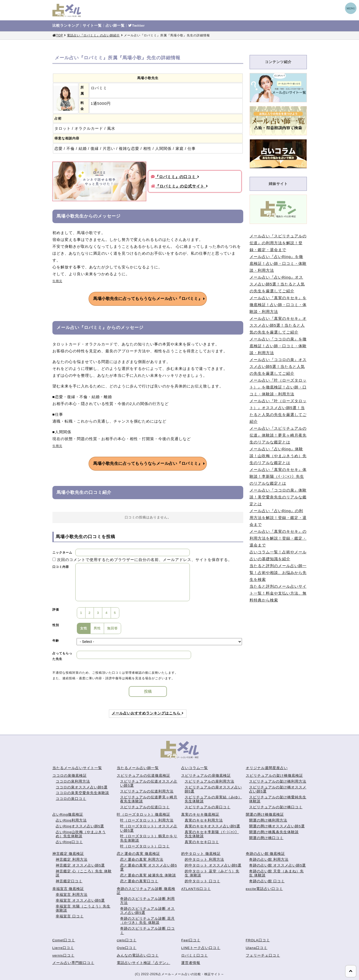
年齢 (56, 641)
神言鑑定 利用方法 (72, 860)
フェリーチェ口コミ (263, 955)
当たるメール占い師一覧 (138, 768)
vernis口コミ (63, 955)
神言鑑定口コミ (69, 881)
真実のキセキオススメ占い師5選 (213, 826)
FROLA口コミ (258, 940)
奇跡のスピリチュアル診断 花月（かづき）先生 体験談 (147, 921)
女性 (84, 628)
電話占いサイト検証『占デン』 (143, 963)
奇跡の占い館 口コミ (267, 881)
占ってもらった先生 (62, 656)
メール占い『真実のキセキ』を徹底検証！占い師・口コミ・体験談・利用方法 (278, 305)
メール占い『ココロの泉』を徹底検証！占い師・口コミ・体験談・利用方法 (278, 346)
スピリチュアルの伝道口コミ (145, 807)
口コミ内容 (61, 567)
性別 (56, 625)
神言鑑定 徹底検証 (68, 854)
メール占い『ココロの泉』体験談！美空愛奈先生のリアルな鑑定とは (278, 497)
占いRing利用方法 (71, 820)
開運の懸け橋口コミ (266, 838)
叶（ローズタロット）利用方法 (147, 820)
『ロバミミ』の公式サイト (179, 186)
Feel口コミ (191, 940)
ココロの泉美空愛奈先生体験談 (82, 793)
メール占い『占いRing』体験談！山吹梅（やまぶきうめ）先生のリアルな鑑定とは (278, 456)
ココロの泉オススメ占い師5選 (82, 787)
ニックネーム (62, 553)
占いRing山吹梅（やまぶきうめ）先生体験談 (81, 834)
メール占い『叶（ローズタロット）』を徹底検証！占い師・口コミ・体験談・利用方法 (278, 387)
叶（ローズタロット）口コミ (145, 846)
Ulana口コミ (257, 948)
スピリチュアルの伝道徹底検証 (143, 776)
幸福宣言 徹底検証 (68, 889)
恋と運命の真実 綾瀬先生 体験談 (148, 875)
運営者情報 (191, 963)
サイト (92, 26)
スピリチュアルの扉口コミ (208, 807)
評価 (56, 610)
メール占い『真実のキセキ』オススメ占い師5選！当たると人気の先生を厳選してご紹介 (278, 325)
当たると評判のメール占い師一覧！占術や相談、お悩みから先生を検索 (278, 573)
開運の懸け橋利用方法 (268, 820)
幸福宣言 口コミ (70, 916)
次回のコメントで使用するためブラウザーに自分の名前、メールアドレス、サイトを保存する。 (145, 560)
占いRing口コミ (69, 842)
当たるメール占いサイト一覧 (77, 768)
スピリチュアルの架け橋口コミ (276, 807)
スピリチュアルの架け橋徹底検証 (274, 776)
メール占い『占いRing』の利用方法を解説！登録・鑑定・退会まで (278, 518)
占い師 (115, 26)
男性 (97, 628)
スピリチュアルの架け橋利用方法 (278, 781)
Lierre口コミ (63, 948)
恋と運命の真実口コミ (139, 881)
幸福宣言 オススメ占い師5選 (80, 900)
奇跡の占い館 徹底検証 (265, 854)
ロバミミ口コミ (195, 955)
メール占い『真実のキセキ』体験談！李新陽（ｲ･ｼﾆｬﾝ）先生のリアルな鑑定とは (278, 476)
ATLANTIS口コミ (196, 889)
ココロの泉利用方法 (73, 781)
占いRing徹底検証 (68, 815)
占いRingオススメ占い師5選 (80, 826)
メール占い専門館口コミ (73, 963)
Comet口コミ (64, 940)
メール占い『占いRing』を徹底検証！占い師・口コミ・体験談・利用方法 (278, 263)
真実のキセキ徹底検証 (200, 815)
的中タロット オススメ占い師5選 (213, 865)
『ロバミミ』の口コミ (175, 177)
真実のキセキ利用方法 (204, 820)
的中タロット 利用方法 (204, 860)
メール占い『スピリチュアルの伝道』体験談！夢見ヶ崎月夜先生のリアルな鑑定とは (278, 435)
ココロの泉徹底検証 (70, 776)
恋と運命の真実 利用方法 (142, 860)
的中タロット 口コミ (203, 881)
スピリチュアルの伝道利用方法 (147, 791)
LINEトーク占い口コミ (201, 948)
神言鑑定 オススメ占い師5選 (80, 865)
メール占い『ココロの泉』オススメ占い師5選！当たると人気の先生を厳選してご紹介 (278, 366)
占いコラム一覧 (195, 768)
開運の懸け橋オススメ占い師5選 (277, 826)
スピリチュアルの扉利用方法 (210, 781)
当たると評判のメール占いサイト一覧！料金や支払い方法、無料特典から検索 (278, 593)
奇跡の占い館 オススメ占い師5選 (277, 865)
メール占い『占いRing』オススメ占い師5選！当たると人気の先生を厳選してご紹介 (277, 284)
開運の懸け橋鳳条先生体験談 (274, 832)
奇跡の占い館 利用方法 (269, 860)
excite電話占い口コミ (264, 889)
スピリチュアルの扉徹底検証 (206, 776)
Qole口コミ (127, 948)
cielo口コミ (127, 940)
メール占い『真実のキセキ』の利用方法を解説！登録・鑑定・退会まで (278, 538)
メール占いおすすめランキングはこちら (148, 713)
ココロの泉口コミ (71, 799)
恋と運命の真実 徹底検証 (138, 854)
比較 (66, 26)
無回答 (112, 628)
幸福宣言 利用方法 (72, 895)
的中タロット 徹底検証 (201, 854)
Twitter (137, 26)
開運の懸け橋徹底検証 (265, 815)
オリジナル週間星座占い (267, 768)
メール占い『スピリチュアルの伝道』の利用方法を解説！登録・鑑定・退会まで (278, 243)
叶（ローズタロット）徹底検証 (143, 815)
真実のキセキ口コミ (202, 842)
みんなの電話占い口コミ (138, 955)
